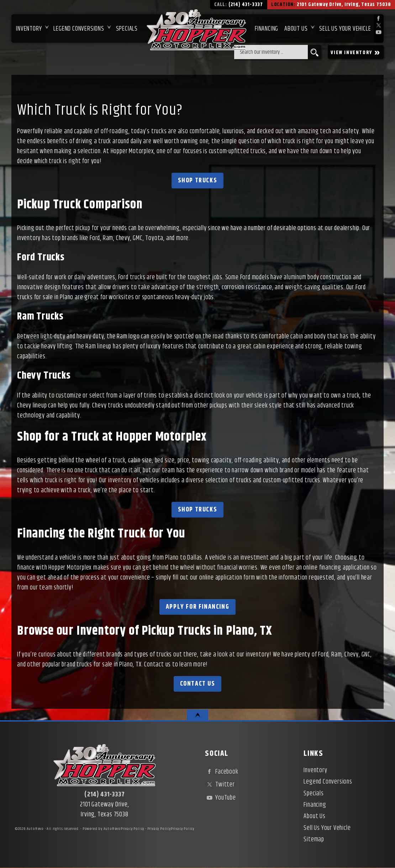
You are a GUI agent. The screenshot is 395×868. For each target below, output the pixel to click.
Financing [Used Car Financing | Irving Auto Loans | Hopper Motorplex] (267, 29)
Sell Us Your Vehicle (345, 29)
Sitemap (314, 840)
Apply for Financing (197, 607)
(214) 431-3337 (104, 795)
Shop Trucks (198, 181)
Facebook (222, 772)
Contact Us (198, 684)
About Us (314, 816)
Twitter (220, 785)
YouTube (220, 798)
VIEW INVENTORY (356, 52)
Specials (127, 29)
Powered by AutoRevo (102, 829)
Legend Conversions (328, 782)
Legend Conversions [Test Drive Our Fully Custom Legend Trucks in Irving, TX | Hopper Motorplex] (79, 29)
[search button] (314, 52)
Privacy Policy (132, 829)
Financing (315, 805)
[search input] (271, 52)
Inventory (29, 29)
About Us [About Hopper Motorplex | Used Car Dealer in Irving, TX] (296, 29)
